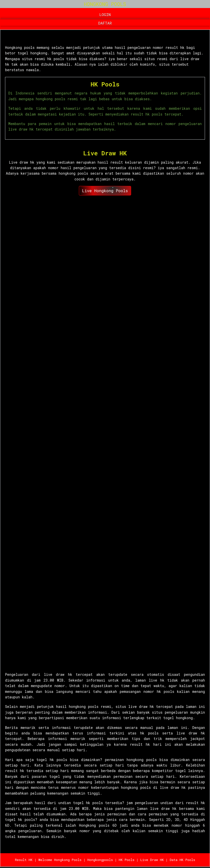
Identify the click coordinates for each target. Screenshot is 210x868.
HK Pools (105, 84)
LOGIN (105, 15)
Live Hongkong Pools (105, 191)
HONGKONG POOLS (105, 4)
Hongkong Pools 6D (33, 38)
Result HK (24, 860)
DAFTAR (105, 23)
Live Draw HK (105, 153)
